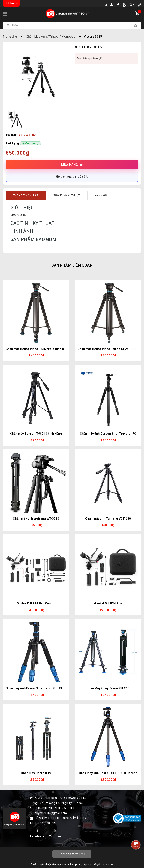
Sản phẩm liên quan (72, 265)
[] (72, 854)
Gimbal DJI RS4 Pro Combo (36, 603)
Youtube (55, 834)
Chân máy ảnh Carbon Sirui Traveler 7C (108, 434)
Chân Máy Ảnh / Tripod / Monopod (51, 36)
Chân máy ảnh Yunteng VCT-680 (108, 519)
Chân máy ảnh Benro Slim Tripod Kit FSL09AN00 (40, 688)
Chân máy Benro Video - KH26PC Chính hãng (37, 349)
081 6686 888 (66, 808)
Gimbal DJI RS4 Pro (108, 603)
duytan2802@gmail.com (51, 813)
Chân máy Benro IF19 (36, 773)
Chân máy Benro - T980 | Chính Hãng (36, 434)
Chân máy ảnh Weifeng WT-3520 (36, 519)
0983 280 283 (45, 808)
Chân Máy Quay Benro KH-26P (108, 688)
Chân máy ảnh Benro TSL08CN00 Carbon (108, 773)
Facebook (37, 834)
